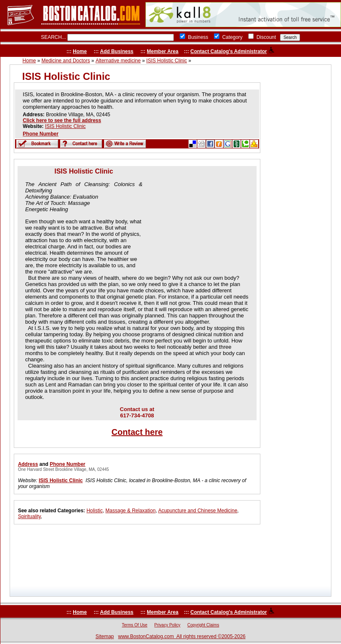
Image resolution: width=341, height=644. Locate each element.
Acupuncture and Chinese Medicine (197, 511)
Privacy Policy (167, 625)
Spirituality (29, 516)
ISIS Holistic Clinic (167, 61)
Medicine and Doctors (66, 61)
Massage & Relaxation (130, 511)
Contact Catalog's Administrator (229, 51)
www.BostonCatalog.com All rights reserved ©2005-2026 (182, 636)
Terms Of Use (135, 625)
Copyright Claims (203, 625)
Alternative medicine (118, 61)
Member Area (163, 51)
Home (80, 51)
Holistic (95, 511)
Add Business (117, 51)
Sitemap (104, 636)
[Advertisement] (197, 220)
